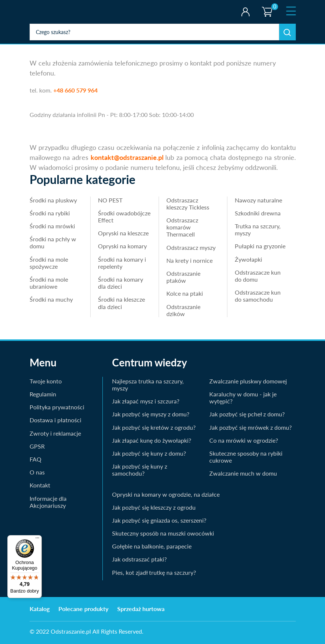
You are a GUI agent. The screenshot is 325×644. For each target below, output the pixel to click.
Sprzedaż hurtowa (141, 609)
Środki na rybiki (50, 213)
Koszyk (267, 6)
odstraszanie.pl (60, 12)
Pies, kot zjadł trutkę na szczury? (154, 572)
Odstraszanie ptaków (183, 277)
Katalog (40, 609)
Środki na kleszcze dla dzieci (121, 303)
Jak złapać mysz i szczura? (146, 401)
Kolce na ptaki (185, 293)
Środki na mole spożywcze (49, 263)
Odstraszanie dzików (183, 310)
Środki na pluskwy (53, 200)
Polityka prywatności (57, 407)
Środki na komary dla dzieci (121, 283)
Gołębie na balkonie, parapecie (152, 546)
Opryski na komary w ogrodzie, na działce (166, 494)
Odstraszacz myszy (191, 247)
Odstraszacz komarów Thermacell (182, 227)
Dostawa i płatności (55, 420)
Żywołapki (248, 259)
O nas (37, 472)
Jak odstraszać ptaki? (139, 559)
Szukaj (287, 32)
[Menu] (37, 540)
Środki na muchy (51, 299)
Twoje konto (245, 12)
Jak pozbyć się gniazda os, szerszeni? (159, 520)
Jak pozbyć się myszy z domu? (151, 414)
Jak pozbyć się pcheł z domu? (247, 414)
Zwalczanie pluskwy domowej (248, 381)
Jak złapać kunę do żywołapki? (152, 440)
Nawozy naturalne (258, 200)
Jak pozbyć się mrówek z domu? (250, 427)
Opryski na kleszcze (123, 233)
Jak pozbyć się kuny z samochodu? (140, 470)
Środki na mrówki (52, 226)
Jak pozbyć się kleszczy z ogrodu (154, 507)
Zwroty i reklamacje (55, 433)
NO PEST (110, 200)
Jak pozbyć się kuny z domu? (149, 453)
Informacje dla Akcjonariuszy (48, 502)
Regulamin (43, 394)
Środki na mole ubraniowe (49, 283)
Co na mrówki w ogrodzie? (244, 440)
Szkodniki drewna (258, 213)
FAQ (35, 459)
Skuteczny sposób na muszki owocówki (163, 533)
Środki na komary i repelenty (122, 263)
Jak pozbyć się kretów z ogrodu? (154, 427)
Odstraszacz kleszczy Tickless (188, 204)
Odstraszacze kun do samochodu (258, 296)
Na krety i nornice (189, 260)
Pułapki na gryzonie (260, 246)
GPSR (37, 446)
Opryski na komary (122, 246)
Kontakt (40, 485)
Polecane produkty (83, 609)
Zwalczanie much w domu (243, 473)
